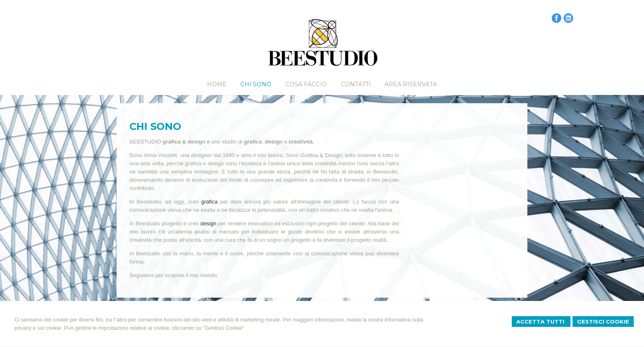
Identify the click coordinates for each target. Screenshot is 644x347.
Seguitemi (141, 275)
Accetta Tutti (541, 322)
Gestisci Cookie (603, 322)
